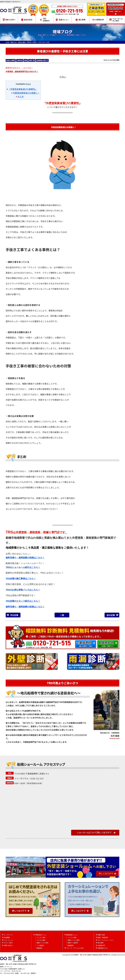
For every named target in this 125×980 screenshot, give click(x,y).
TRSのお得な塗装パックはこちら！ (23, 590)
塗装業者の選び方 (42, 60)
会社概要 (7, 937)
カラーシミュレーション (106, 940)
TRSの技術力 (45, 20)
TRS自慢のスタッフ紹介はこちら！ (23, 601)
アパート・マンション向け (75, 948)
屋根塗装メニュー (72, 935)
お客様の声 (98, 20)
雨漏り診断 (101, 935)
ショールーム (8, 940)
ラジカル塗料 (41, 940)
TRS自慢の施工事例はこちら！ (21, 579)
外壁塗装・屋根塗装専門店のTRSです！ (22, 72)
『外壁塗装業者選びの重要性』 (23, 89)
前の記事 (111, 615)
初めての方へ (9, 20)
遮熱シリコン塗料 (42, 943)
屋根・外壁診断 (103, 937)
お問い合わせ (8, 945)
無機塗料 (40, 948)
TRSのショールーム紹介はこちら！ (23, 567)
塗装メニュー (62, 20)
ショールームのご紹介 (116, 20)
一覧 (62, 615)
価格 (26, 60)
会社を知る (27, 20)
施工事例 (80, 20)
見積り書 (32, 60)
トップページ (8, 935)
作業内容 (20, 60)
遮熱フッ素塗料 (73, 943)
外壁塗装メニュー (41, 935)
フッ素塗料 (40, 945)
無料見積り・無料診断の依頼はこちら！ (25, 558)
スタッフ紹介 (8, 943)
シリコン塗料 (41, 937)
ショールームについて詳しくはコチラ (94, 832)
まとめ (21, 96)
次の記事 (14, 615)
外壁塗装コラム (103, 948)
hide (28, 84)
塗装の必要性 (11, 60)
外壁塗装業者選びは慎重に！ (26, 93)
